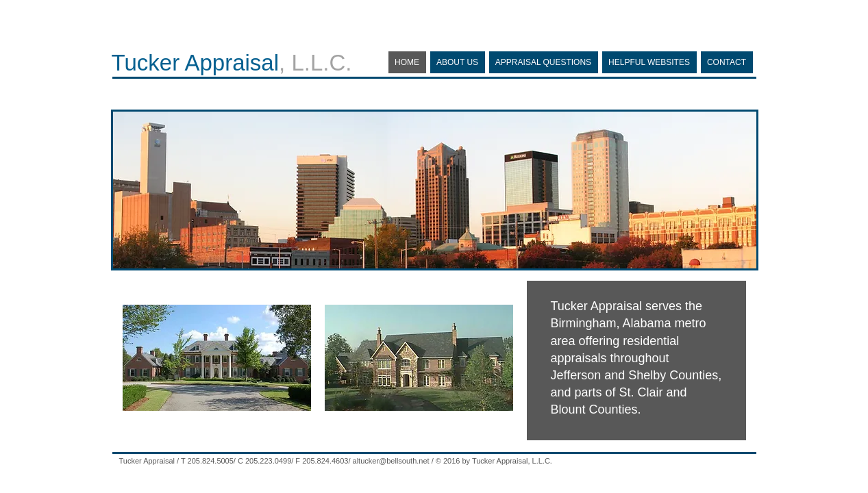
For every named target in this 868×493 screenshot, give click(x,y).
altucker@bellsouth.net (391, 461)
